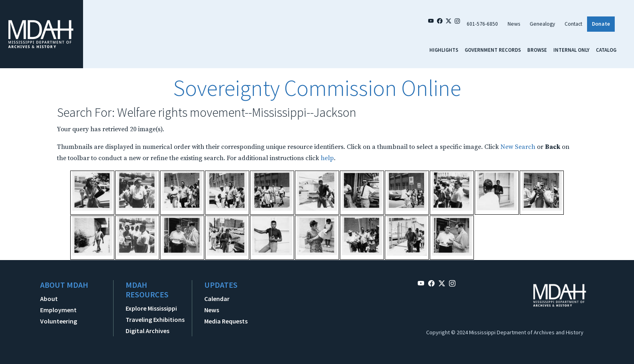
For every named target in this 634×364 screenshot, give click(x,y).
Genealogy (542, 24)
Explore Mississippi (151, 308)
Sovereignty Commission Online (317, 88)
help (327, 158)
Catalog (606, 50)
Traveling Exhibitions (155, 319)
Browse (537, 50)
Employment (58, 310)
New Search (518, 147)
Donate (601, 24)
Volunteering (59, 321)
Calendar (217, 299)
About (49, 299)
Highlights (444, 50)
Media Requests (226, 321)
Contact (573, 24)
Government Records (493, 50)
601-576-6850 (482, 24)
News (514, 24)
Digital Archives (147, 331)
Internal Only (571, 50)
